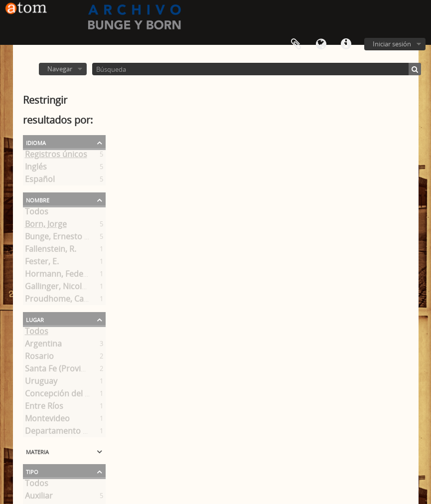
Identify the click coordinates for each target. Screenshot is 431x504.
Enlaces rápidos (346, 44)
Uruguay (41, 383)
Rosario (39, 358)
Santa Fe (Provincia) (62, 370)
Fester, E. (42, 263)
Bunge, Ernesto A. (58, 238)
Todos (37, 213)
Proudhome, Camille (63, 301)
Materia (37, 451)
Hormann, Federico (61, 276)
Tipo (32, 471)
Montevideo (47, 420)
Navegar (60, 69)
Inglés (36, 168)
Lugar (35, 319)
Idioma (321, 44)
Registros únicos (56, 156)
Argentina (43, 345)
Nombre (38, 199)
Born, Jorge (46, 226)
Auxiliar (39, 498)
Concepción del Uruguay (71, 395)
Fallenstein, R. (51, 251)
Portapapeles (296, 44)
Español (40, 181)
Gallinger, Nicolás (58, 288)
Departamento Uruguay (70, 433)
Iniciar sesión (392, 44)
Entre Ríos (44, 408)
